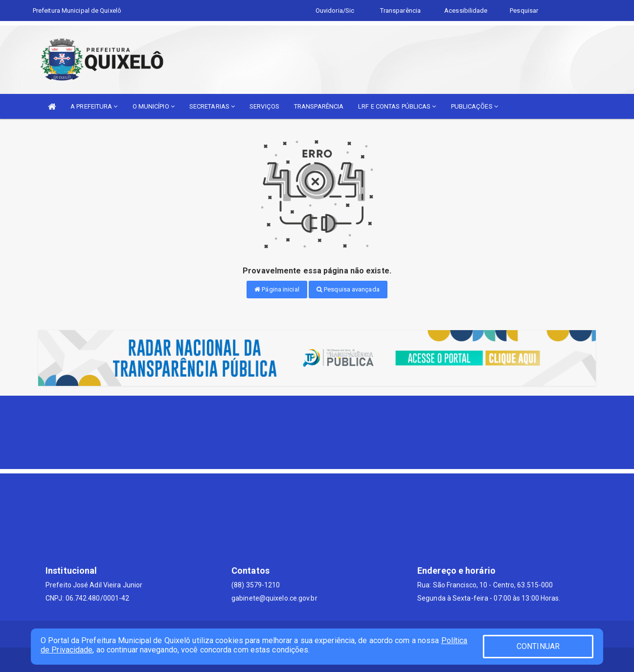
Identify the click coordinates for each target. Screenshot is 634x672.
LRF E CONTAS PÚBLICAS (397, 106)
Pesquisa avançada (348, 289)
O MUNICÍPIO (154, 106)
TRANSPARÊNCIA (319, 106)
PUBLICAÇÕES (475, 106)
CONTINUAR (538, 646)
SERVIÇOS (264, 106)
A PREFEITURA (94, 106)
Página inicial (277, 289)
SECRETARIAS (212, 106)
